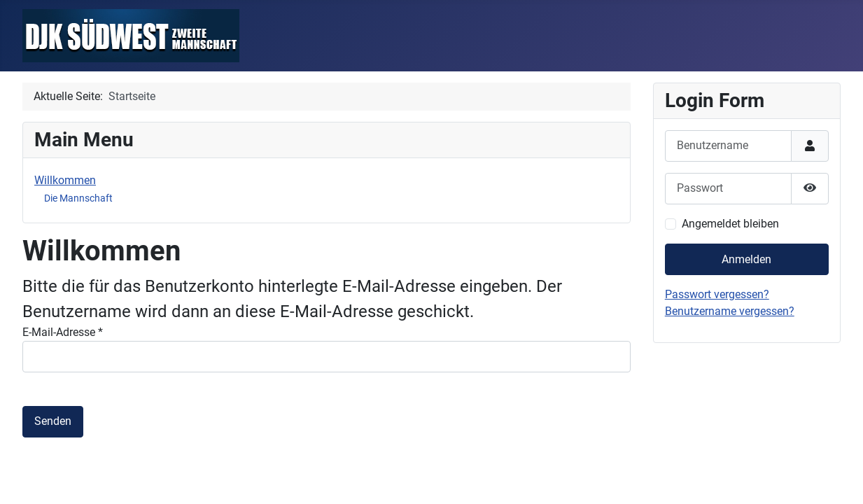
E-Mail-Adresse (63, 332)
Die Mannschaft (78, 198)
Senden (53, 421)
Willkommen (65, 180)
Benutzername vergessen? (730, 311)
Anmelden (746, 259)
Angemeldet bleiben (730, 224)
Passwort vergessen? (717, 294)
